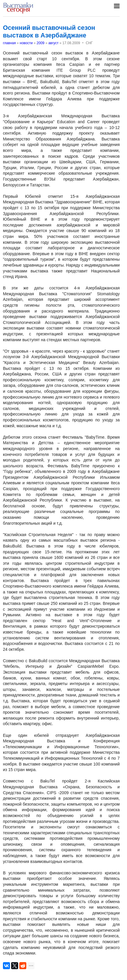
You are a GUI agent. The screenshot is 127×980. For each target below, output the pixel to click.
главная (9, 43)
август (53, 43)
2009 (41, 43)
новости (26, 43)
